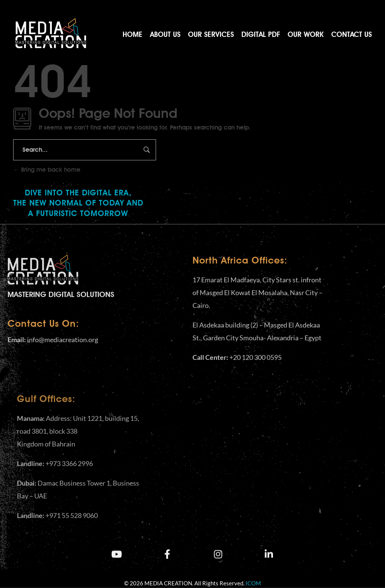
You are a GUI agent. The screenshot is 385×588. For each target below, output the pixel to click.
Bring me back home (47, 170)
